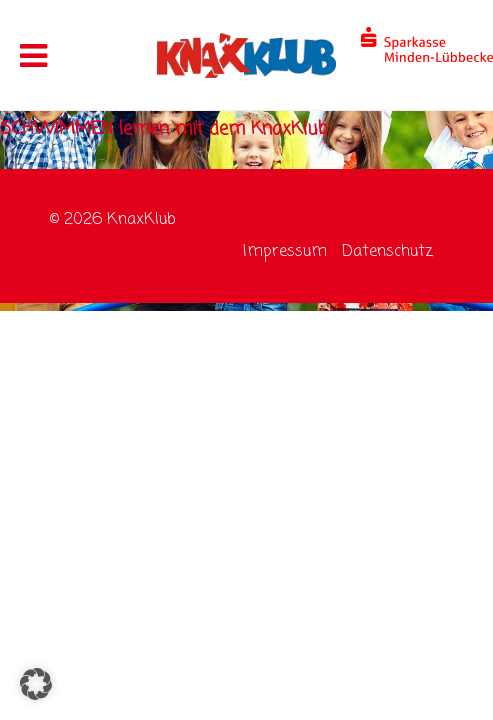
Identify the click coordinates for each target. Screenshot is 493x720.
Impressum (285, 252)
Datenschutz (387, 252)
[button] (36, 684)
